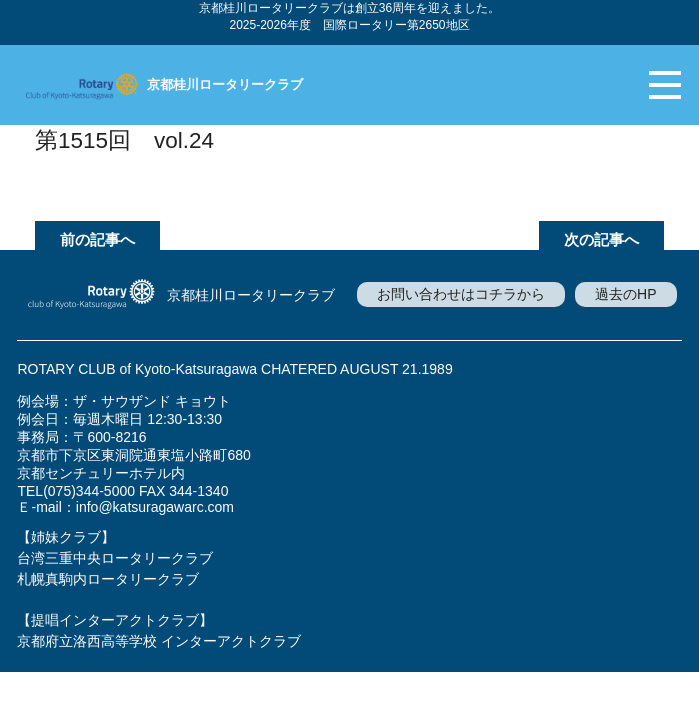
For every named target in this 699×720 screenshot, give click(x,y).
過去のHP (625, 294)
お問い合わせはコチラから (461, 294)
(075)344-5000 (89, 491)
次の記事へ (601, 239)
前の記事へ (97, 239)
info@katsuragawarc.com (155, 507)
